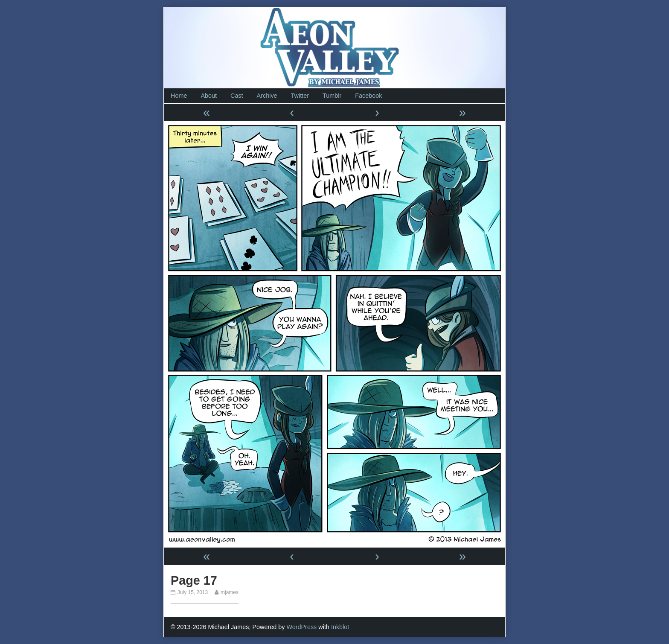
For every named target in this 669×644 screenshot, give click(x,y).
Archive (267, 96)
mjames (229, 592)
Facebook (368, 96)
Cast (237, 96)
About (209, 96)
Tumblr (332, 96)
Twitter (300, 96)
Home (179, 96)
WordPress (301, 627)
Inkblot (340, 627)
